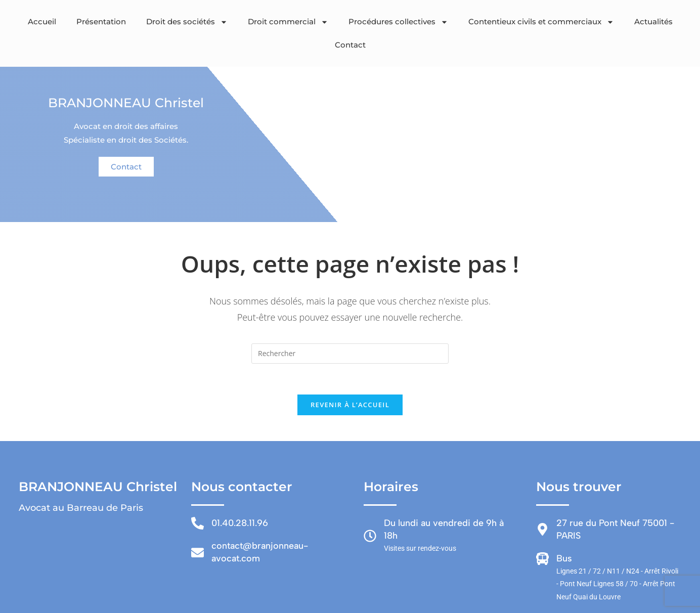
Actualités (653, 21)
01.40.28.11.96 (240, 523)
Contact (350, 45)
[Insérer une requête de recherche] (350, 354)
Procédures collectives (398, 22)
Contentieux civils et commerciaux (541, 22)
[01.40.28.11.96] (198, 523)
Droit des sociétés (187, 22)
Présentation (101, 21)
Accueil (42, 21)
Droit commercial (288, 22)
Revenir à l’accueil (350, 405)
